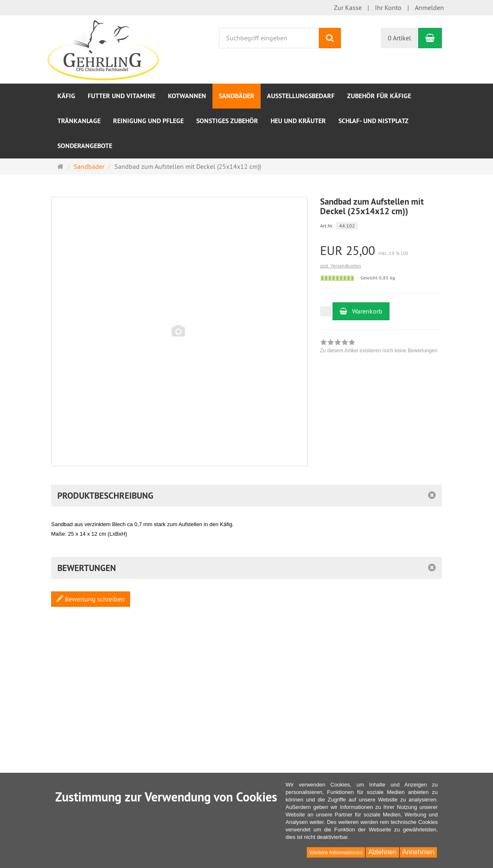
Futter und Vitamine (122, 96)
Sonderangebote (85, 146)
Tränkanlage (79, 121)
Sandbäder (237, 96)
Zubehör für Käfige (379, 96)
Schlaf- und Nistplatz (373, 121)
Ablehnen (382, 852)
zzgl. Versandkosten (341, 266)
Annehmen (418, 852)
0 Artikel (399, 38)
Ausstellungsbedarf (301, 96)
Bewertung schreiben (91, 599)
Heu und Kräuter (298, 121)
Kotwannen (187, 96)
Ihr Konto (388, 7)
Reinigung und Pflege (148, 121)
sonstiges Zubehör (227, 121)
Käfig (66, 96)
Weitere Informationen (336, 852)
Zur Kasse (348, 7)
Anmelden (429, 7)
